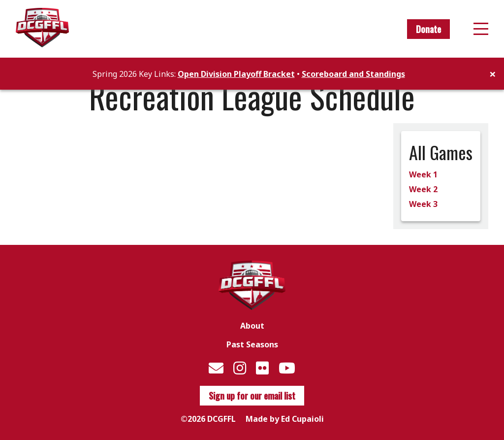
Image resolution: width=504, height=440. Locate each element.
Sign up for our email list (252, 396)
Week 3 (423, 204)
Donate (428, 29)
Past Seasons (252, 344)
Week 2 (423, 189)
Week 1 (423, 174)
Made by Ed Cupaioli (285, 419)
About (252, 326)
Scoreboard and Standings (353, 74)
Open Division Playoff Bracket (236, 74)
